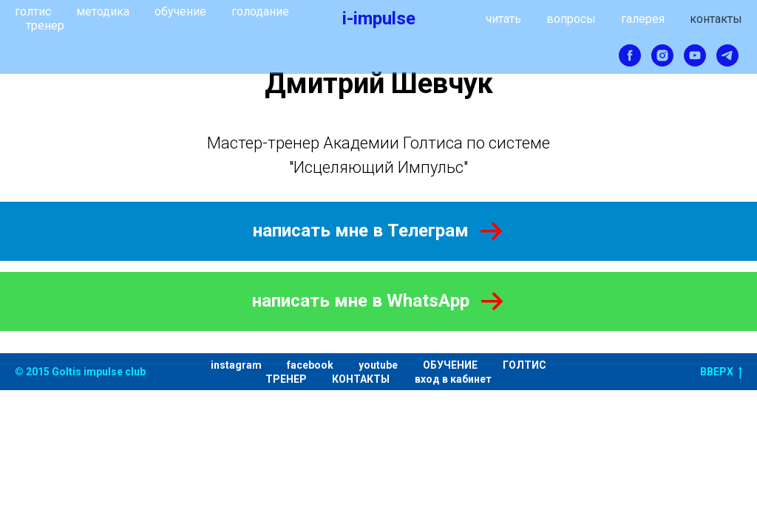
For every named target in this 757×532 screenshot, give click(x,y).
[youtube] (695, 55)
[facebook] (630, 55)
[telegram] (727, 55)
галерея (643, 19)
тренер (45, 25)
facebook (310, 365)
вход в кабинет (453, 379)
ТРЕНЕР (286, 379)
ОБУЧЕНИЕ (450, 365)
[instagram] (662, 55)
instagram (236, 365)
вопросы (571, 19)
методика (103, 11)
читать (503, 19)
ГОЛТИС (525, 365)
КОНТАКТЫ (361, 379)
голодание (260, 11)
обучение (180, 11)
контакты (716, 19)
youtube (378, 365)
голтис (33, 11)
